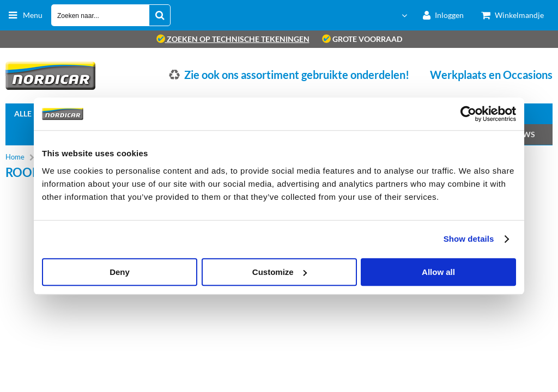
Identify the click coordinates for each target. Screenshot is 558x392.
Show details (469, 239)
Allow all (438, 272)
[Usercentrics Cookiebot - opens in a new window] (468, 114)
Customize (280, 272)
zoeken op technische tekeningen (233, 39)
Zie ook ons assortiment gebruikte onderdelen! (297, 75)
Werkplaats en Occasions (491, 75)
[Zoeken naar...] (160, 15)
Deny (120, 272)
